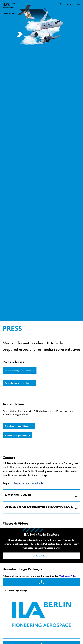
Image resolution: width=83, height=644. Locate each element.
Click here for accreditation (17, 426)
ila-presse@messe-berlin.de (28, 483)
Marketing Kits (67, 576)
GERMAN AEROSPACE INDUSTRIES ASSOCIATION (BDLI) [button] (39, 508)
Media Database (40, 556)
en (71, 5)
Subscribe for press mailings (18, 383)
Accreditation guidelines (16, 435)
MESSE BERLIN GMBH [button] (18, 496)
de (67, 5)
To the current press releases (18, 371)
